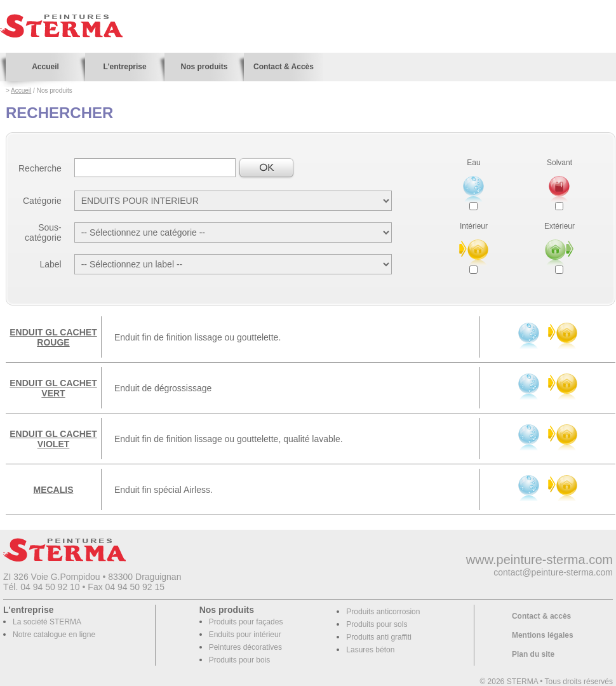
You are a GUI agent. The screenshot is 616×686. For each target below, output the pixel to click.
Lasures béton (370, 650)
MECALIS (54, 490)
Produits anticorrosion (383, 612)
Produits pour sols (377, 624)
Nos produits (204, 67)
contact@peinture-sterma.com (553, 572)
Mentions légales (543, 635)
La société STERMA (47, 622)
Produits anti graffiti (379, 637)
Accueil (45, 67)
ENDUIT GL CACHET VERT (53, 388)
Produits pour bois (240, 660)
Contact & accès (541, 616)
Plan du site (533, 654)
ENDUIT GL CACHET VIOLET (53, 439)
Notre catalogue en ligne (54, 635)
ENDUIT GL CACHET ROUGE (53, 337)
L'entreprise (124, 67)
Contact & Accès (284, 67)
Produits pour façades (246, 622)
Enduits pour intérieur (245, 635)
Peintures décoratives (245, 647)
